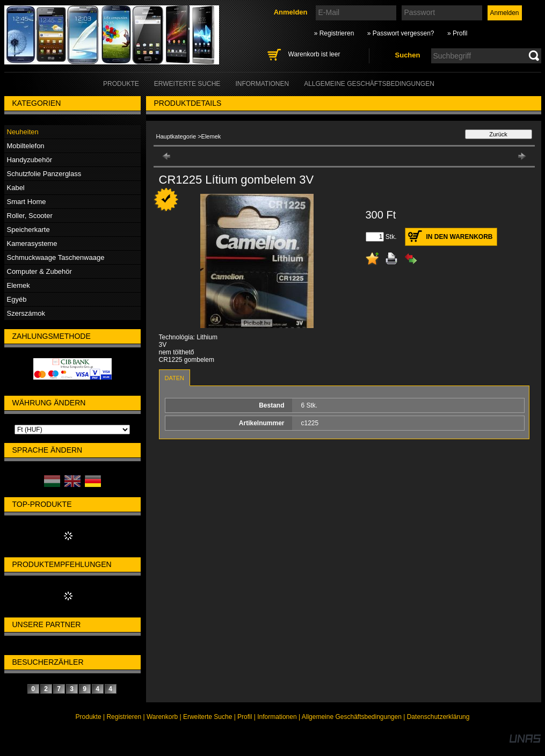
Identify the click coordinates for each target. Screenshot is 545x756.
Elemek (19, 285)
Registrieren (124, 717)
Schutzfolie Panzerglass (44, 174)
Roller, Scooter (30, 216)
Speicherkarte (28, 230)
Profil (245, 717)
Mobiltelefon (26, 146)
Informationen (277, 717)
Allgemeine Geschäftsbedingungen (352, 717)
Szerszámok (26, 313)
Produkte (89, 717)
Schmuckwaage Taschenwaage (56, 257)
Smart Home (27, 202)
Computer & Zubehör (39, 271)
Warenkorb (162, 717)
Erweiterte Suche (208, 717)
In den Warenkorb (460, 237)
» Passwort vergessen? (401, 33)
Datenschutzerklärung (438, 717)
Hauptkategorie (176, 136)
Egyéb (17, 299)
